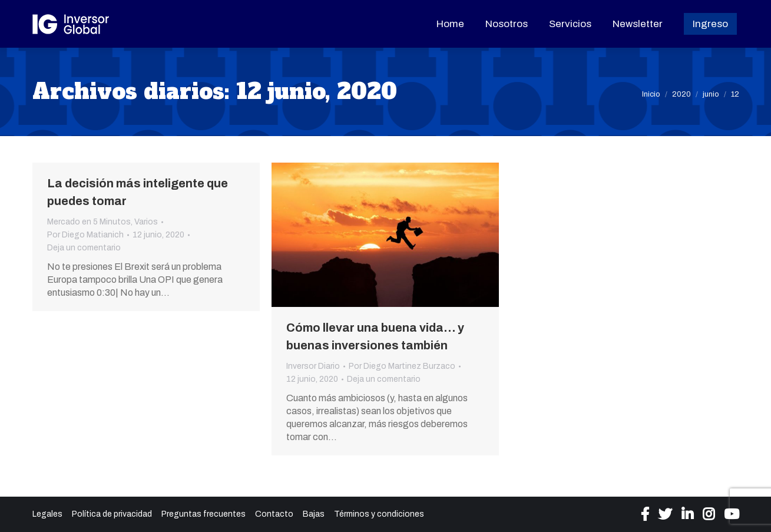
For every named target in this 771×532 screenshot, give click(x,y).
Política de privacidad (112, 514)
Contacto (274, 514)
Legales (47, 514)
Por (85, 235)
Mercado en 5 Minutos (89, 222)
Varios (146, 222)
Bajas (314, 514)
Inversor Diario (313, 366)
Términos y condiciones (379, 514)
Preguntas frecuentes (203, 514)
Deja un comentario (84, 248)
